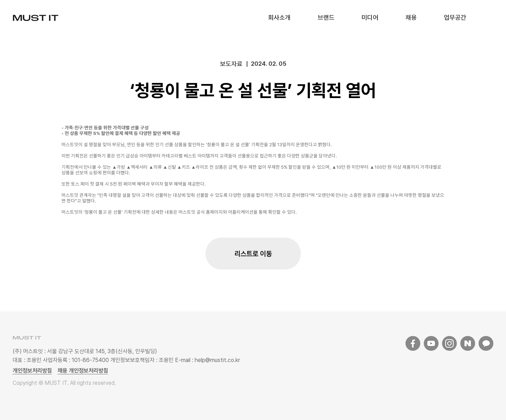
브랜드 (326, 17)
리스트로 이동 (253, 254)
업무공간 (455, 17)
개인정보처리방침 (32, 371)
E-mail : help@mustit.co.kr (207, 360)
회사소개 (279, 17)
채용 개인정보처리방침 (83, 371)
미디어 (370, 17)
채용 (411, 17)
